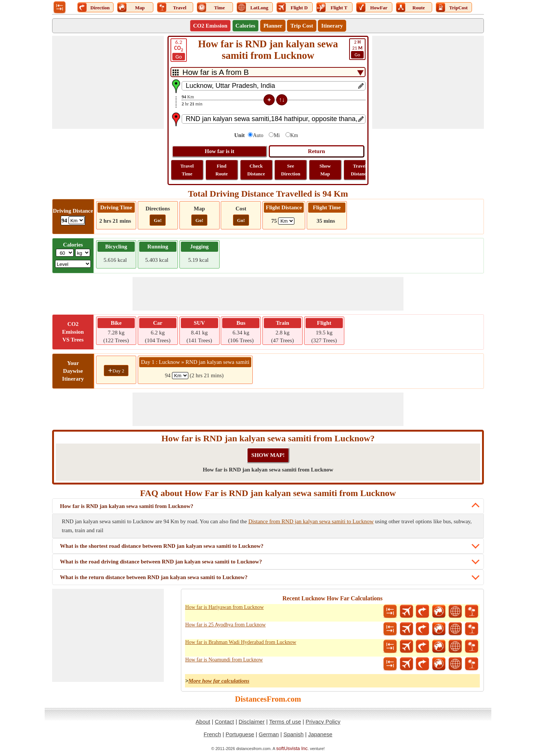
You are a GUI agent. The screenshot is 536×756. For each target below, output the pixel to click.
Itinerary (332, 26)
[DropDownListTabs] (268, 72)
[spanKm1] (180, 376)
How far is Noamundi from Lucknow (224, 660)
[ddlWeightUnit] (83, 253)
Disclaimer (252, 722)
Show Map (325, 170)
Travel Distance (360, 170)
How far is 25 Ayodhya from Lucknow (225, 625)
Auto (258, 135)
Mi (277, 135)
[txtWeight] (65, 253)
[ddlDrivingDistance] (76, 220)
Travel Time (187, 170)
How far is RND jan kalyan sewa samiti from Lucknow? (127, 506)
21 (357, 49)
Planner (273, 26)
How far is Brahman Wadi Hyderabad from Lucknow (240, 642)
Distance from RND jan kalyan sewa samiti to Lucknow (311, 521)
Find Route (222, 170)
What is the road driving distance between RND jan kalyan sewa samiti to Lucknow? (161, 562)
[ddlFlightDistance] (286, 221)
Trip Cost (302, 26)
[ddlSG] (73, 264)
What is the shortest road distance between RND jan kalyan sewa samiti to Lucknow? (162, 546)
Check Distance (256, 170)
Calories (245, 26)
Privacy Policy (323, 722)
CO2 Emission (210, 26)
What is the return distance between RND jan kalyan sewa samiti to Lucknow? (154, 577)
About (203, 722)
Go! (158, 220)
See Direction (291, 170)
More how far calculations (219, 681)
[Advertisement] (108, 82)
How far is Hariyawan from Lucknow (224, 607)
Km (294, 135)
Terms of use (285, 722)
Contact (224, 722)
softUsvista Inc (292, 748)
